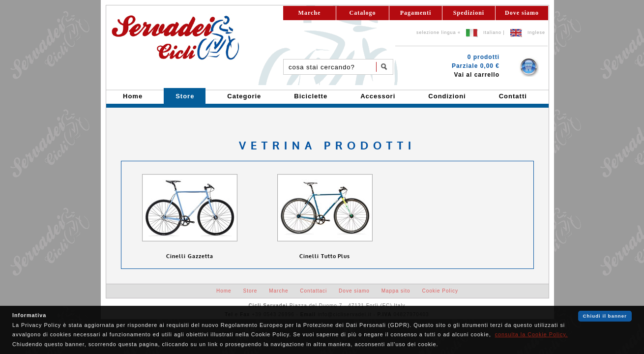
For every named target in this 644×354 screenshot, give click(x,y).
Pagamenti (416, 13)
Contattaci (313, 291)
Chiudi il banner (605, 316)
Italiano (492, 32)
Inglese (536, 32)
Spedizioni (469, 13)
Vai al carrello (477, 75)
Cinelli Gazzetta (190, 256)
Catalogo (363, 13)
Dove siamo (522, 13)
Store (250, 291)
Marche (310, 13)
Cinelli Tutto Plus (325, 256)
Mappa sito (396, 291)
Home (224, 291)
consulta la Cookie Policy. (531, 334)
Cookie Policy (440, 291)
